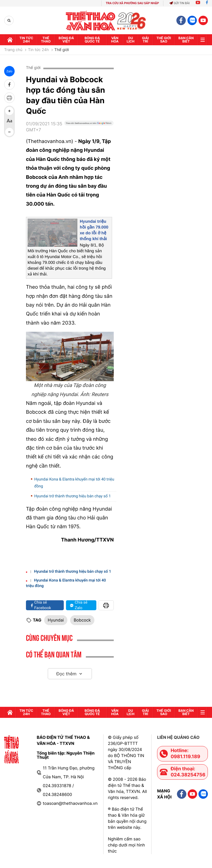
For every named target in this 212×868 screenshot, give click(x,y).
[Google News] (89, 129)
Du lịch (131, 40)
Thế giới (62, 50)
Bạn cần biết (186, 40)
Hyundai (56, 620)
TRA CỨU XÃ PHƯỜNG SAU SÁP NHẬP (132, 3)
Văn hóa (115, 40)
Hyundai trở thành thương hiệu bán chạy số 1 (72, 496)
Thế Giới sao (164, 40)
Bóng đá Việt (66, 40)
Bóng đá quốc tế (92, 40)
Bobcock (82, 620)
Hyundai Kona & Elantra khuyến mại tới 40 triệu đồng (74, 483)
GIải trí (145, 40)
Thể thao (46, 40)
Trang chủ (13, 50)
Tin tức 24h (26, 40)
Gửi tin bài (179, 3)
